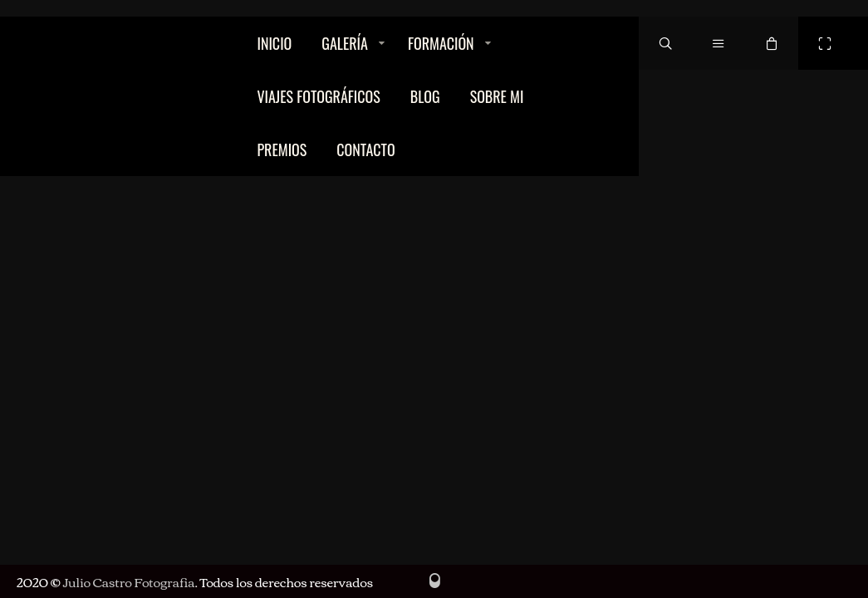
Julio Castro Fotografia (128, 581)
